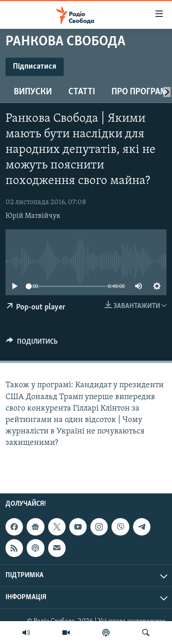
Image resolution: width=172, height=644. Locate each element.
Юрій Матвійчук (33, 216)
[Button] (32, 344)
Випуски (33, 92)
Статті (82, 92)
